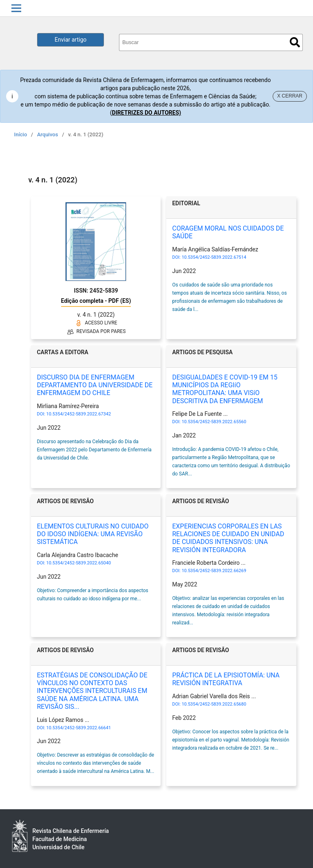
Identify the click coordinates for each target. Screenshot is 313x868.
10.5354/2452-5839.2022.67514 (214, 257)
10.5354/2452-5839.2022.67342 (79, 414)
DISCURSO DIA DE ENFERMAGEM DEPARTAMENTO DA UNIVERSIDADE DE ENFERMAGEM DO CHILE (95, 385)
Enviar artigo (71, 40)
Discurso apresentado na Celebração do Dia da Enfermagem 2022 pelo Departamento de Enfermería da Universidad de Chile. (94, 450)
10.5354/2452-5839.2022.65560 (214, 422)
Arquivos (47, 134)
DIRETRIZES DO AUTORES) (147, 113)
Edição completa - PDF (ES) (96, 301)
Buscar (295, 42)
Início (21, 134)
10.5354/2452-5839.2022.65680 (214, 704)
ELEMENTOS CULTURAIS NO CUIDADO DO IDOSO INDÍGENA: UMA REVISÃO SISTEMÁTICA (93, 534)
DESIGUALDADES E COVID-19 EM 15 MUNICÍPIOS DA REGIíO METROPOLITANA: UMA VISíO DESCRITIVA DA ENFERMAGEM (225, 389)
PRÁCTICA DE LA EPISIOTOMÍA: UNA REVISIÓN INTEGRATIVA (226, 679)
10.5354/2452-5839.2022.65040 (79, 563)
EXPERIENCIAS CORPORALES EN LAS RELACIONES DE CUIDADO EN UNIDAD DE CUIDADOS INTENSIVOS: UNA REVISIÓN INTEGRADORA (228, 538)
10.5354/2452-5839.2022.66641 (79, 728)
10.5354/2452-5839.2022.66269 (214, 571)
